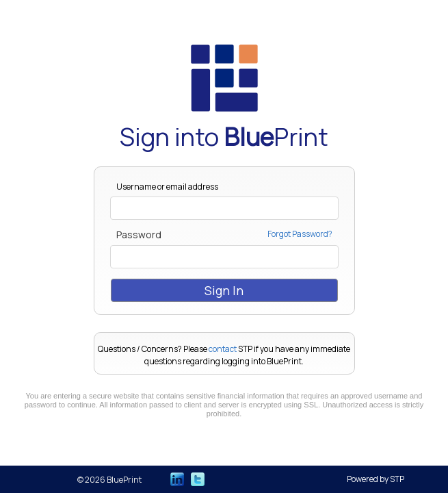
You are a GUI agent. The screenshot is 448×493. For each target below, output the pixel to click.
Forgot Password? (300, 235)
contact (223, 349)
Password (139, 235)
